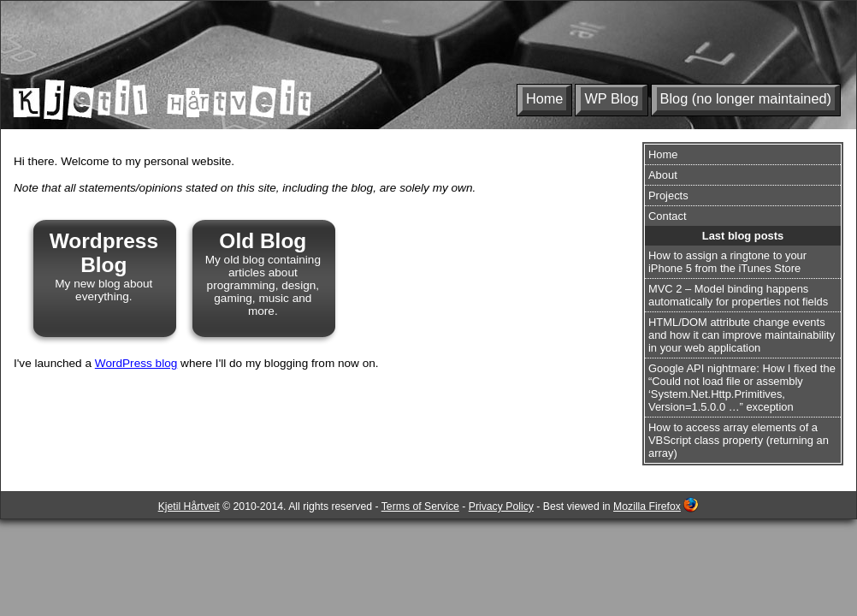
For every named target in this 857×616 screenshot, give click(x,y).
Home (545, 98)
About (663, 175)
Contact (667, 216)
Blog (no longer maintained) (746, 98)
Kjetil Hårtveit (189, 506)
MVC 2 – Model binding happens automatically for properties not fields (738, 295)
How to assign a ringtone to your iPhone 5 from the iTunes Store (727, 262)
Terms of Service (420, 506)
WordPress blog (136, 363)
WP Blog (611, 98)
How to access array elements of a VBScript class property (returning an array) (739, 440)
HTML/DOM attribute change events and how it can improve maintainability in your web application (742, 335)
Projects (668, 195)
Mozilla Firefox (647, 506)
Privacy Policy (501, 506)
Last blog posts (743, 236)
